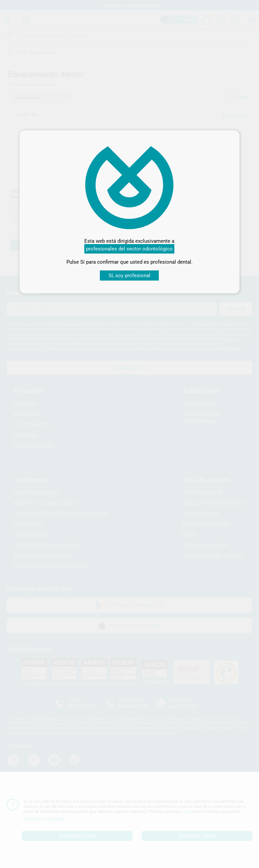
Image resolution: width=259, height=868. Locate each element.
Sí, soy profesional (129, 275)
